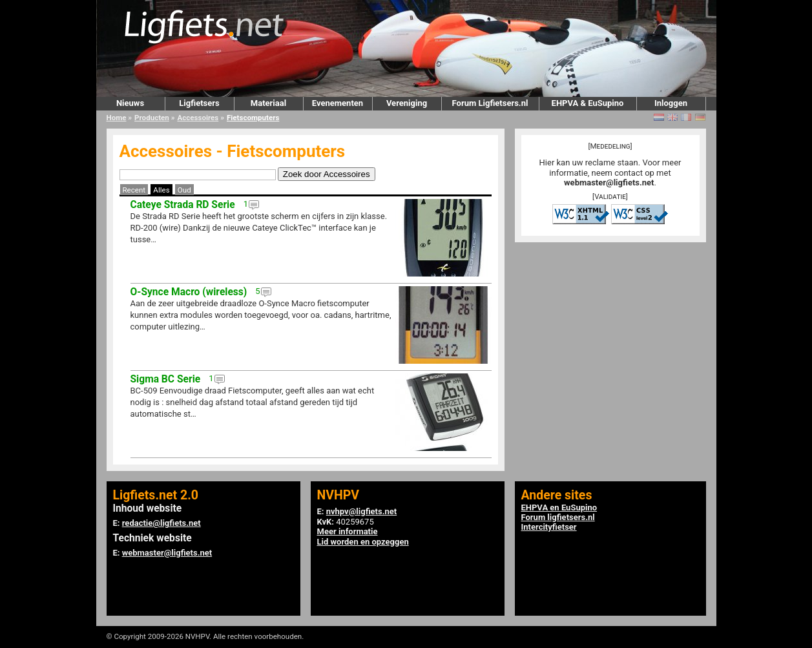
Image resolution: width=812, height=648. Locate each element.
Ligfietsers (199, 103)
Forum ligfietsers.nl (558, 517)
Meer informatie (348, 531)
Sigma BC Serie (166, 379)
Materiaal (268, 103)
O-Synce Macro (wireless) (189, 292)
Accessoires (198, 118)
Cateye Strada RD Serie (183, 205)
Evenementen (338, 103)
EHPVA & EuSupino (588, 103)
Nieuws (130, 103)
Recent (134, 190)
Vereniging (407, 103)
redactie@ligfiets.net (161, 523)
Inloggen (671, 103)
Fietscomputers (253, 118)
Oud (184, 190)
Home (117, 118)
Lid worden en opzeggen (363, 542)
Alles (161, 190)
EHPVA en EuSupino (559, 507)
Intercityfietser (549, 527)
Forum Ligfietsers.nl (490, 103)
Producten (152, 118)
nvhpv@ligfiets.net (361, 511)
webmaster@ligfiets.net (609, 183)
